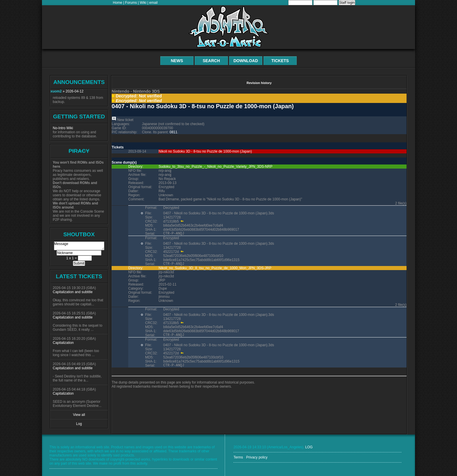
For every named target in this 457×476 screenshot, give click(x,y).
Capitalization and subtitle (73, 292)
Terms (238, 457)
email (153, 3)
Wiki (143, 3)
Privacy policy (257, 457)
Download (246, 61)
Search (211, 61)
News (177, 61)
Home (117, 3)
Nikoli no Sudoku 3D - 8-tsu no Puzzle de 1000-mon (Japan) (205, 151)
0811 (174, 132)
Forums (131, 3)
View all (79, 415)
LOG (309, 447)
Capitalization (63, 343)
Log (79, 424)
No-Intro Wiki (63, 128)
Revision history (259, 83)
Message (79, 246)
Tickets (280, 61)
